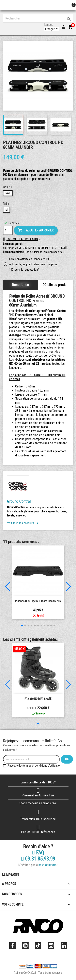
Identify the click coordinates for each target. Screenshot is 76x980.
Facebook (13, 946)
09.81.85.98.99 (38, 859)
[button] (64, 252)
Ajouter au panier (36, 230)
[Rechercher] (38, 18)
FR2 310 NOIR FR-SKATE (38, 699)
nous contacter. (48, 865)
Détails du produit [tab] (56, 285)
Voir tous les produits (23, 523)
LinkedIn (64, 946)
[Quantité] (8, 230)
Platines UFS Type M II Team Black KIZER (38, 601)
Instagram (51, 946)
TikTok (38, 946)
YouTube (25, 946)
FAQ (38, 853)
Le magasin (10, 875)
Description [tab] (20, 285)
